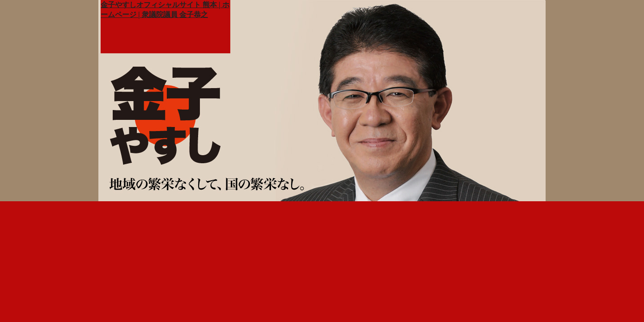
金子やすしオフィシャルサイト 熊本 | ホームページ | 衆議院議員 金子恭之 (165, 10)
